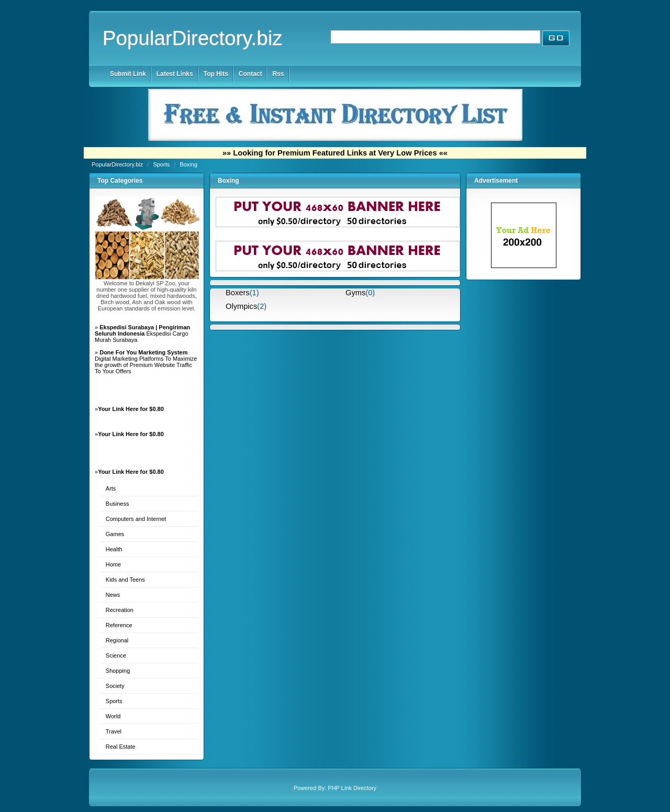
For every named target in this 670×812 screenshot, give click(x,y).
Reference (119, 625)
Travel (114, 731)
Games (115, 534)
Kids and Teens (125, 580)
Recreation (120, 610)
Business (118, 504)
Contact (250, 74)
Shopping (118, 671)
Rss (278, 74)
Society (115, 686)
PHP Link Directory (352, 788)
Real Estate (121, 747)
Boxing (188, 164)
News (113, 595)
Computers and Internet (136, 519)
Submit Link (128, 74)
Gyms (355, 293)
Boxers (238, 293)
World (113, 716)
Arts (111, 488)
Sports (162, 164)
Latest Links (175, 74)
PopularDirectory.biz (193, 38)
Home (113, 564)
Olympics (241, 306)
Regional (117, 640)
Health (114, 549)
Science (116, 655)
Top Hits (216, 74)
